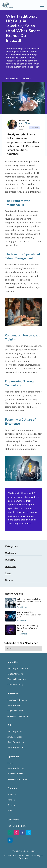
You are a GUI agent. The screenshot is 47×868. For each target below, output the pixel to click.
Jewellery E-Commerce (18, 669)
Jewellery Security (16, 768)
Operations (13, 757)
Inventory (10, 560)
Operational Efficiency (17, 779)
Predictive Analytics (16, 774)
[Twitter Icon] (29, 832)
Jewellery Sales (15, 732)
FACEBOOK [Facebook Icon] (12, 79)
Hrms (10, 763)
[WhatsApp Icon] (10, 832)
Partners (11, 800)
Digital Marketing (15, 674)
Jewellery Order (15, 737)
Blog (10, 810)
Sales (8, 573)
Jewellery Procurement (18, 716)
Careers (11, 805)
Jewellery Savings (16, 747)
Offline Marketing (15, 684)
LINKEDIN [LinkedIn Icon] (26, 79)
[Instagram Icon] (16, 832)
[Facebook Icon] (23, 832)
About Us (12, 795)
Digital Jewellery (15, 711)
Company (12, 788)
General (9, 580)
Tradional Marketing (17, 679)
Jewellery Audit (15, 705)
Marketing (10, 553)
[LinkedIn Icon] (10, 840)
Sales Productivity (16, 742)
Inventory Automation (17, 700)
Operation (10, 567)
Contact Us (13, 820)
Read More (22, 607)
